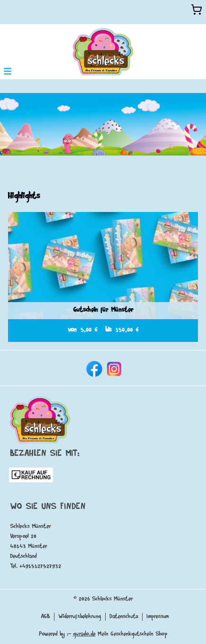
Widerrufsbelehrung (80, 617)
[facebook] (93, 368)
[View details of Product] (103, 277)
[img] (103, 52)
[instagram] (113, 368)
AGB (45, 617)
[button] (8, 70)
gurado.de (84, 634)
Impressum (158, 617)
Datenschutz (124, 617)
